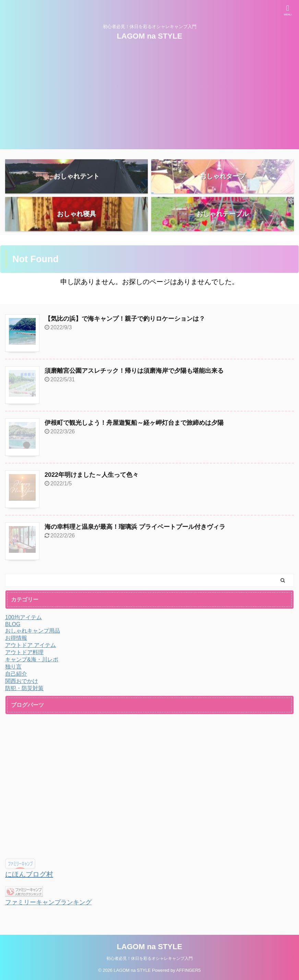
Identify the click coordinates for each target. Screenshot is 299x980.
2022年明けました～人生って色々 (92, 475)
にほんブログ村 (29, 874)
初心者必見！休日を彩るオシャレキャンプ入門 (149, 958)
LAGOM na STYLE (150, 35)
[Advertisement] (149, 101)
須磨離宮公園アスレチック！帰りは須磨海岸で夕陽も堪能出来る (134, 371)
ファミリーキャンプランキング (48, 902)
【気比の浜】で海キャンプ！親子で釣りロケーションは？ (125, 319)
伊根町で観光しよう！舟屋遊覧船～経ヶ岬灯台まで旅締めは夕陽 (134, 423)
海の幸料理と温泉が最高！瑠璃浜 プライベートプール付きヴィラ (135, 527)
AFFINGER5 (189, 970)
